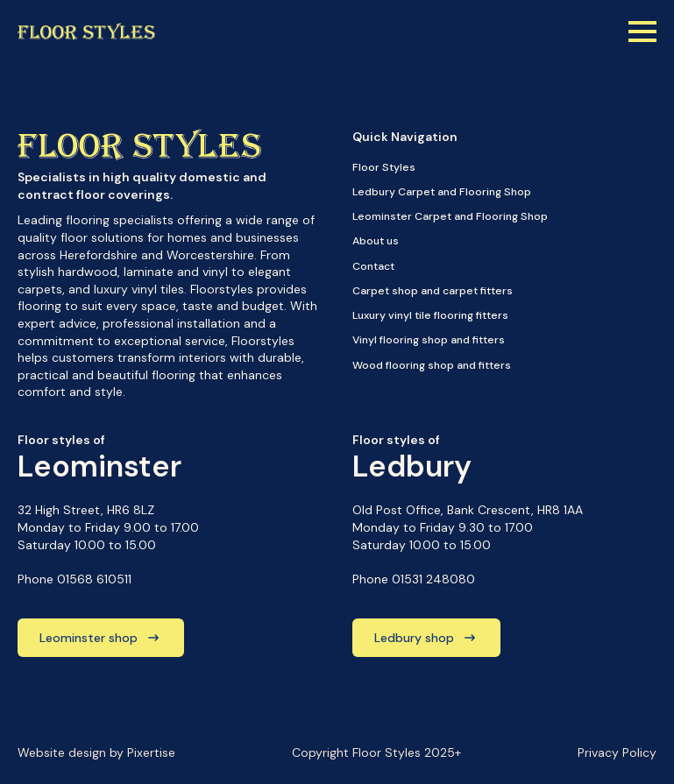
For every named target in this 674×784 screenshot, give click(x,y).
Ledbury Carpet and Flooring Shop (442, 192)
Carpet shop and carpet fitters (433, 291)
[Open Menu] (642, 32)
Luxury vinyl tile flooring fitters (430, 315)
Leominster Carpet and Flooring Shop (450, 216)
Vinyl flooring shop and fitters (429, 340)
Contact (373, 266)
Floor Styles (384, 167)
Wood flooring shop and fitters (432, 365)
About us (376, 241)
